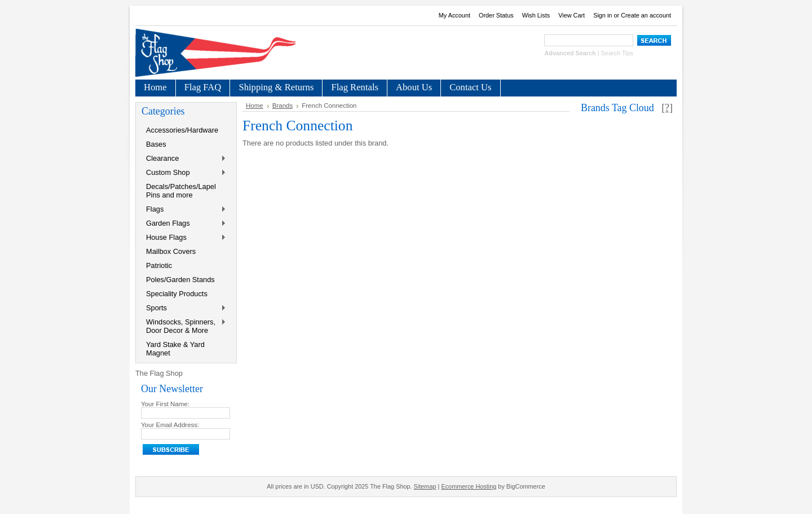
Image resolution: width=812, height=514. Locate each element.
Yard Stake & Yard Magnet (175, 349)
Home (255, 106)
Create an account (646, 15)
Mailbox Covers (171, 251)
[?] (667, 108)
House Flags (184, 238)
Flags (184, 210)
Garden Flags (184, 224)
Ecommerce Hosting (469, 486)
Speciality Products (177, 294)
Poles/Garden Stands (180, 280)
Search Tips (617, 53)
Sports (184, 308)
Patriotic (159, 265)
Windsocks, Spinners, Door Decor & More (184, 326)
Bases (156, 144)
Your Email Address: (170, 425)
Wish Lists (536, 15)
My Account (454, 15)
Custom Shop (184, 173)
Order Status (496, 15)
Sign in (603, 15)
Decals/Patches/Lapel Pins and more (181, 191)
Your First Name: (165, 404)
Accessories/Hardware (182, 130)
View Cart (572, 15)
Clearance (184, 159)
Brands (283, 106)
